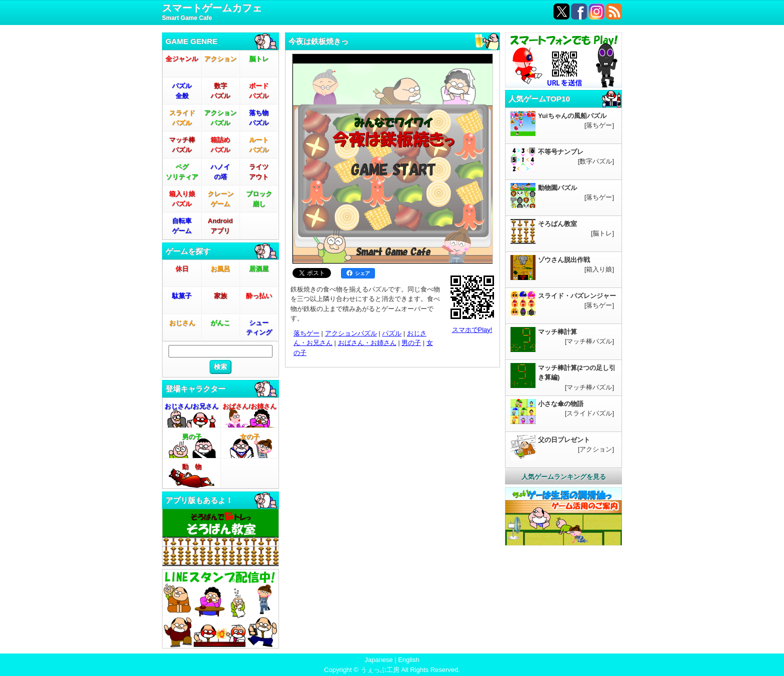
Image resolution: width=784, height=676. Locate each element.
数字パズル (220, 91)
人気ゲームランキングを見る (564, 477)
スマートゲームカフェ (212, 13)
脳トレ (259, 59)
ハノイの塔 (220, 172)
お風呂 (220, 269)
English (409, 660)
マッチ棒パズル (182, 145)
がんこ (220, 323)
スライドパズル (182, 118)
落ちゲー (306, 333)
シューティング (259, 328)
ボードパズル (259, 91)
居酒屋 (259, 269)
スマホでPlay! (472, 330)
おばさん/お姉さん (249, 406)
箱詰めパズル (220, 145)
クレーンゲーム (220, 199)
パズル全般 (182, 91)
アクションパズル (220, 118)
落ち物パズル (259, 118)
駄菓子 (182, 296)
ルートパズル (259, 145)
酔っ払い (259, 296)
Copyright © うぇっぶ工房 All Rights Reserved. (392, 670)
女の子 (250, 437)
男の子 (192, 437)
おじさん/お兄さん (191, 406)
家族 (220, 296)
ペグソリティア (182, 172)
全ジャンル (182, 59)
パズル (392, 333)
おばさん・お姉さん (367, 343)
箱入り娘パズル (182, 199)
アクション (220, 59)
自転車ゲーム (182, 226)
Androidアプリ (220, 226)
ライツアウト (259, 172)
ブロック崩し (259, 199)
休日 (182, 269)
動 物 (192, 467)
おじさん (182, 323)
